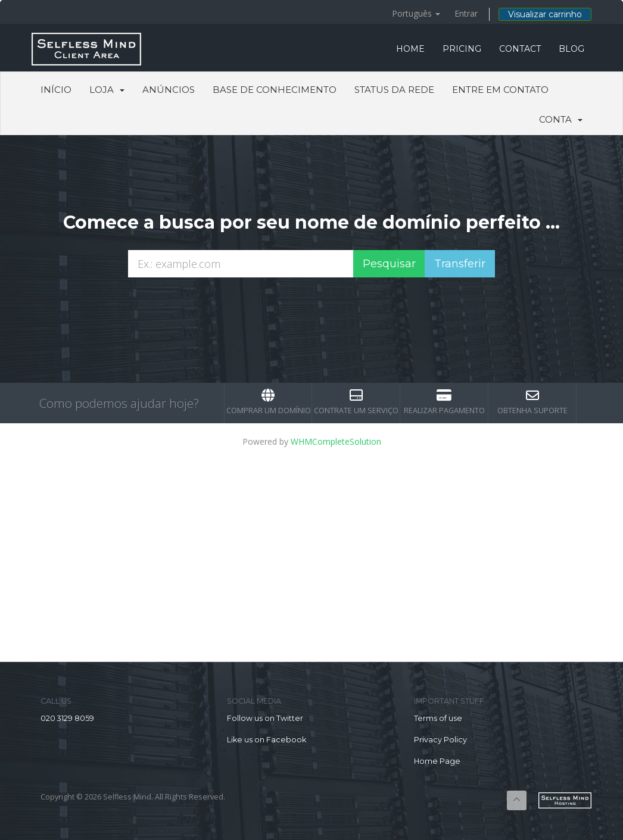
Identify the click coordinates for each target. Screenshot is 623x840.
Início (56, 90)
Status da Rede (394, 90)
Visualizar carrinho (545, 14)
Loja (107, 90)
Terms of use (438, 718)
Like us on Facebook (267, 740)
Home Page (437, 761)
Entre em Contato (500, 90)
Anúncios (169, 90)
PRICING (462, 49)
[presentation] (311, 310)
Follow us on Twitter (265, 718)
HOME (410, 49)
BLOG (571, 49)
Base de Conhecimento (275, 90)
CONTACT (520, 49)
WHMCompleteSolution (336, 441)
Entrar (466, 13)
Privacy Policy (440, 740)
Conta (561, 119)
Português (416, 13)
